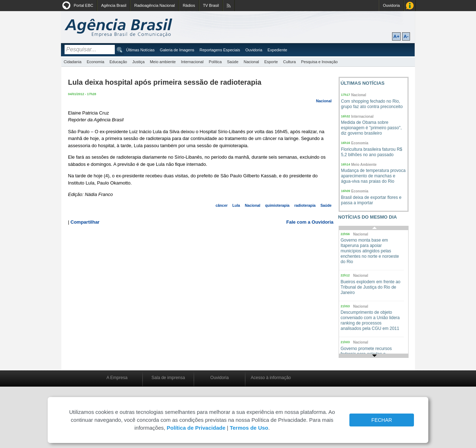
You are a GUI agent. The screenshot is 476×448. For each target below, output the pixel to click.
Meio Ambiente (364, 165)
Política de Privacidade (196, 428)
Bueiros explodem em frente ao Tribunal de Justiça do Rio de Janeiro (371, 287)
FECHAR (382, 420)
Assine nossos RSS (229, 6)
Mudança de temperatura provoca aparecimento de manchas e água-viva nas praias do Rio (373, 176)
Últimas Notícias (140, 50)
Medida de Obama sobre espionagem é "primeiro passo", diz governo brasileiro (371, 128)
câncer (222, 206)
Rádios (189, 5)
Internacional (192, 62)
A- (406, 36)
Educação (118, 62)
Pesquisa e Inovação (319, 62)
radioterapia (305, 206)
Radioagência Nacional (154, 5)
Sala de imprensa (168, 378)
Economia (96, 62)
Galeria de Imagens (177, 50)
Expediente (277, 50)
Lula (236, 206)
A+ (397, 36)
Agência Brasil (114, 5)
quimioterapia (277, 206)
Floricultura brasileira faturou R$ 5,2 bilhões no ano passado (372, 152)
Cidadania (73, 62)
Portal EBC (84, 5)
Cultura (289, 62)
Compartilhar (85, 222)
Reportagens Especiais (220, 50)
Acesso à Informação (410, 6)
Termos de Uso (249, 428)
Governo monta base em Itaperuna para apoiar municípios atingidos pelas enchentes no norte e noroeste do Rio (370, 251)
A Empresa (117, 378)
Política (215, 62)
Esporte (271, 62)
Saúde (233, 62)
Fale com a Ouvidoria (310, 222)
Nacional (251, 62)
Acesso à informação (271, 378)
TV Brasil (211, 5)
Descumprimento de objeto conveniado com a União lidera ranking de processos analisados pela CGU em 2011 (370, 320)
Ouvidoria (391, 5)
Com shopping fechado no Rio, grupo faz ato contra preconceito (372, 104)
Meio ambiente (163, 62)
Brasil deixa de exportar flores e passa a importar (371, 200)
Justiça (138, 62)
